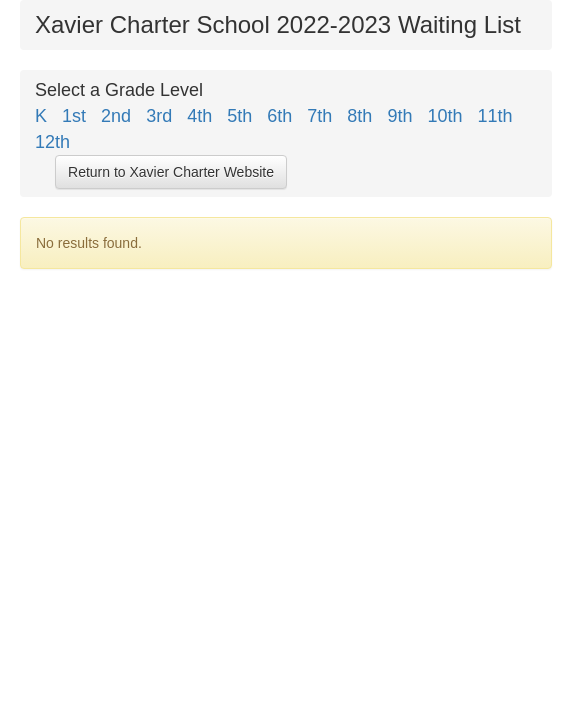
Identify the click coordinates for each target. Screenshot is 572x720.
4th (202, 116)
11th (498, 116)
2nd (118, 116)
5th (242, 116)
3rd (161, 116)
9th (402, 116)
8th (362, 116)
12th (60, 142)
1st (76, 116)
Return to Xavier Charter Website (171, 172)
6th (282, 116)
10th (447, 116)
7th (322, 116)
